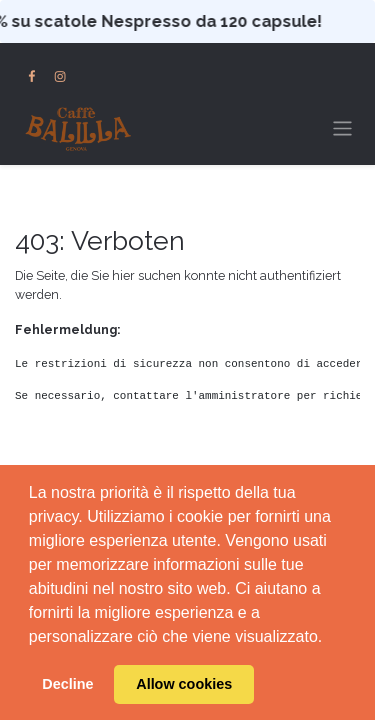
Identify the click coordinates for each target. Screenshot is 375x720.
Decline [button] (67, 684)
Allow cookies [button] (184, 684)
